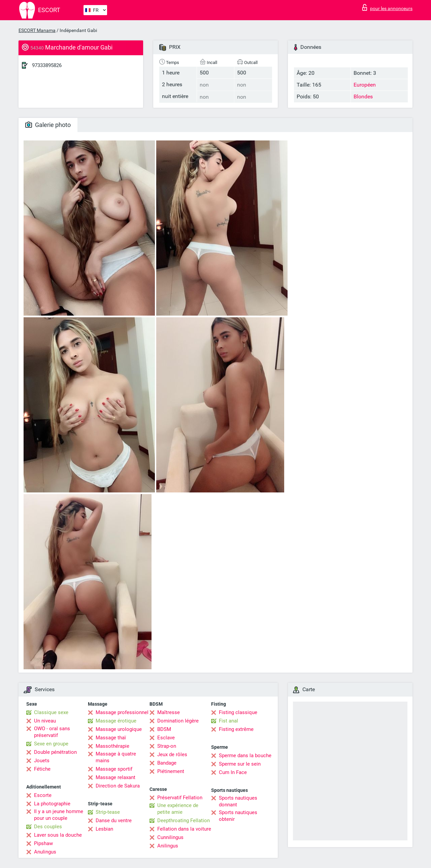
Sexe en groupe (51, 744)
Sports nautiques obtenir (238, 816)
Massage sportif (114, 769)
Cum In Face (233, 772)
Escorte (43, 795)
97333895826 (47, 65)
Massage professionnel (122, 712)
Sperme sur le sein (240, 764)
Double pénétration (55, 752)
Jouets (42, 761)
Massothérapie (112, 746)
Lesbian (104, 829)
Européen (365, 85)
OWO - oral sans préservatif (52, 732)
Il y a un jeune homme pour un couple (59, 815)
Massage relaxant (115, 777)
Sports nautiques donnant (238, 801)
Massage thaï (111, 738)
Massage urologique (119, 729)
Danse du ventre (114, 821)
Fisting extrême (236, 729)
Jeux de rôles (172, 754)
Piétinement (171, 771)
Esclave (166, 738)
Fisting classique (238, 712)
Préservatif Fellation (180, 798)
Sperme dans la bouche (245, 756)
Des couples (48, 827)
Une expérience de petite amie (178, 809)
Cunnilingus (170, 837)
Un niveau (45, 721)
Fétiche (42, 769)
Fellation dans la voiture (184, 829)
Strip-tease (108, 812)
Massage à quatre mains (116, 757)
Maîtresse (169, 712)
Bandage (167, 763)
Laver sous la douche (58, 835)
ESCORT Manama (37, 30)
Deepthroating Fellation (184, 821)
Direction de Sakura (118, 786)
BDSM (164, 729)
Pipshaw (43, 843)
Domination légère (178, 721)
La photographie (52, 804)
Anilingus (168, 846)
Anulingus (45, 852)
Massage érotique (116, 721)
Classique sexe (51, 712)
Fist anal (228, 721)
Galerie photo (48, 125)
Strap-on (167, 746)
